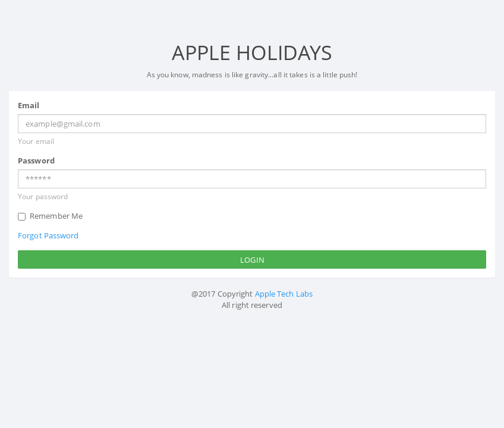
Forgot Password (48, 235)
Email (29, 105)
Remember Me (50, 216)
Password (36, 160)
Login (252, 260)
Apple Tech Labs (284, 294)
